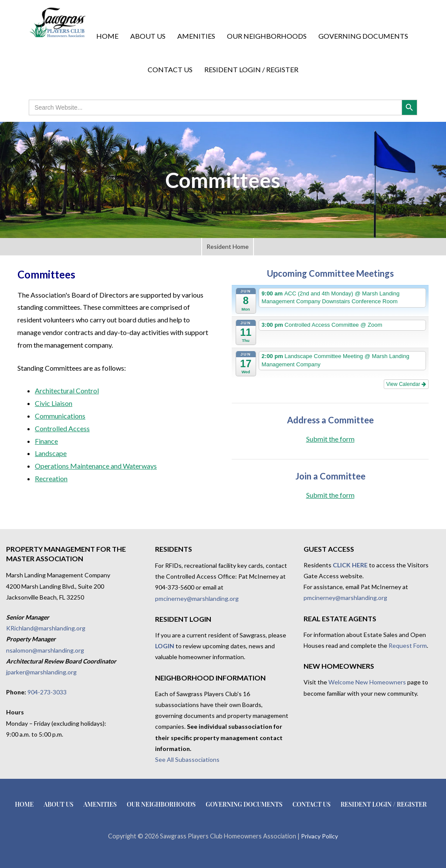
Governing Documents (363, 36)
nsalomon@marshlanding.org (45, 650)
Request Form (408, 645)
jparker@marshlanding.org (41, 672)
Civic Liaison (54, 403)
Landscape (51, 453)
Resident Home (228, 246)
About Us (148, 36)
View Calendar (406, 384)
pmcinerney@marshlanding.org (197, 598)
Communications (60, 416)
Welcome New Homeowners (367, 682)
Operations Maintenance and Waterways (96, 466)
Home (107, 36)
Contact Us (170, 69)
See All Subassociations (187, 759)
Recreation (51, 478)
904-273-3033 (47, 692)
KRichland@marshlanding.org (46, 628)
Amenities (196, 36)
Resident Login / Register (251, 69)
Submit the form (330, 439)
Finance (46, 441)
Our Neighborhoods (267, 36)
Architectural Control (67, 390)
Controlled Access (62, 428)
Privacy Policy (319, 836)
